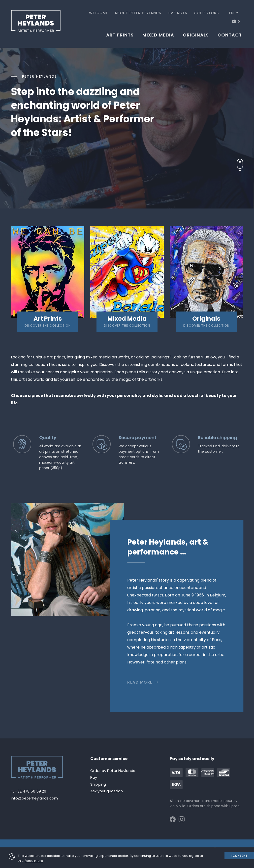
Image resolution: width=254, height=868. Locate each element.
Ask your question (107, 791)
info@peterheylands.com (34, 798)
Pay (94, 777)
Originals (196, 35)
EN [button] (232, 13)
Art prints (120, 35)
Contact (230, 35)
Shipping (98, 784)
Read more (143, 682)
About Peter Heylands (138, 13)
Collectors (206, 13)
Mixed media (158, 35)
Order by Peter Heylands (113, 771)
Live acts (177, 13)
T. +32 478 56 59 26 (29, 791)
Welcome (98, 13)
